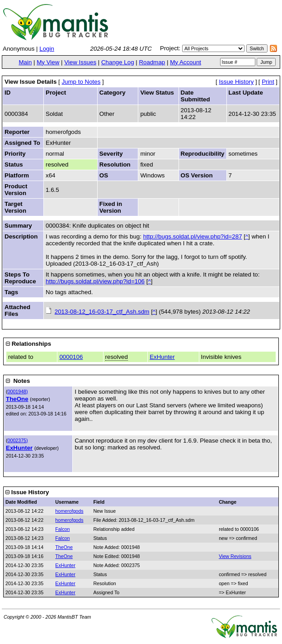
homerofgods (69, 511)
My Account (186, 62)
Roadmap (152, 62)
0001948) (18, 391)
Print (268, 82)
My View (48, 62)
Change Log (118, 62)
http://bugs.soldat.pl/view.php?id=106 (95, 281)
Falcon (62, 529)
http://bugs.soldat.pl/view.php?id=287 (193, 236)
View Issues (80, 62)
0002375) (18, 440)
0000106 (71, 357)
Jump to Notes (81, 82)
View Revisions (235, 556)
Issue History (236, 82)
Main (25, 62)
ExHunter (162, 357)
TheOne (17, 399)
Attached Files (17, 310)
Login (47, 49)
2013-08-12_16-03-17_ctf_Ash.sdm (102, 312)
